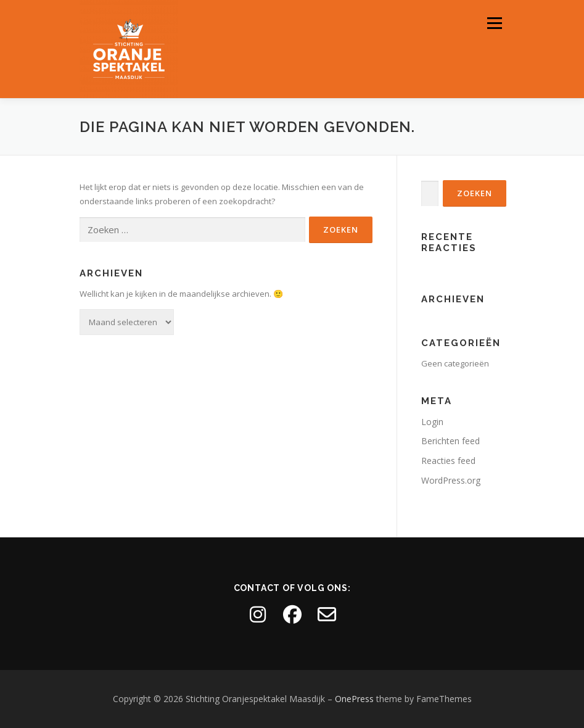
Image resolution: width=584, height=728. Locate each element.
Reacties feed (448, 461)
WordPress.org (451, 480)
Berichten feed (450, 441)
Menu (494, 23)
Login (432, 422)
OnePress (354, 699)
